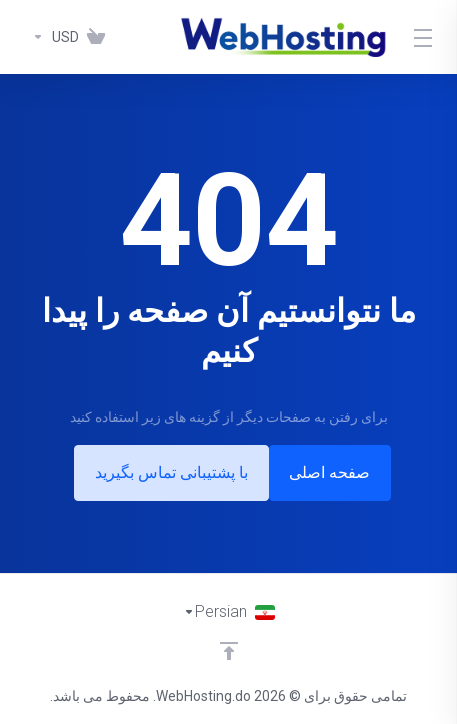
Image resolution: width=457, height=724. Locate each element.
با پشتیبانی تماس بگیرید (167, 472)
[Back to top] (229, 651)
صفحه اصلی (334, 472)
